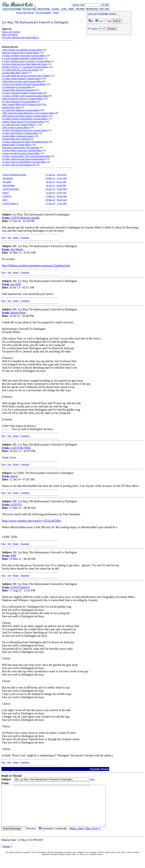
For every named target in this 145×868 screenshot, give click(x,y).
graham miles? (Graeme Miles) (17, 145)
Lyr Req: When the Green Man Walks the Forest (24, 64)
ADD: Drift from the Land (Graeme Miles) (22, 81)
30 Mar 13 (50, 178)
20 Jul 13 (50, 182)
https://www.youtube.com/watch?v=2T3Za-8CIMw (32, 521)
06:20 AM (62, 200)
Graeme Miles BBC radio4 (15, 73)
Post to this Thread (25, 12)
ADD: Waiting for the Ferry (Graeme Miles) (23, 99)
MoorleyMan (9, 185)
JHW (5, 200)
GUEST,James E (10, 203)
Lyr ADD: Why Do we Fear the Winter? (21, 70)
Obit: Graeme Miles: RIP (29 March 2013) (22, 104)
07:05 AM (61, 193)
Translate (25, 237)
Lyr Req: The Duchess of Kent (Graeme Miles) (24, 84)
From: (6, 218)
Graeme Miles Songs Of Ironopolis (18, 90)
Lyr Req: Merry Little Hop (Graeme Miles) (22, 150)
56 (44, 104)
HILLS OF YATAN (11, 32)
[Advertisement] (109, 59)
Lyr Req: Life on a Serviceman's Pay (19, 165)
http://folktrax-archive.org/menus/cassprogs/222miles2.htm (36, 266)
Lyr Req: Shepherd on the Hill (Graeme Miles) (24, 55)
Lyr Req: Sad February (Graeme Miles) (20, 133)
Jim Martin (8, 178)
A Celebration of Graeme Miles (17, 87)
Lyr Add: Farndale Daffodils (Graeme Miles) (23, 58)
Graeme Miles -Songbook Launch (18, 136)
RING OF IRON (10, 35)
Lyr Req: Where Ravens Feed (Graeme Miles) (23, 159)
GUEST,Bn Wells (11, 189)
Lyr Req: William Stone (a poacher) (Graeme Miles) (26, 61)
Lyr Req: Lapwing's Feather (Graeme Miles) (23, 93)
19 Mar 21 (50, 200)
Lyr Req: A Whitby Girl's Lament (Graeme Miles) (25, 96)
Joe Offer (7, 182)
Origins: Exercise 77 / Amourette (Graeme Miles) (25, 67)
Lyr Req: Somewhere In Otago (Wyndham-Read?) (25, 142)
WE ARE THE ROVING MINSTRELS (20, 37)
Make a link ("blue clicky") (85, 836)
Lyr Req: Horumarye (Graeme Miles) (19, 101)
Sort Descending (43, 12)
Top (9, 237)
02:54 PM (62, 175)
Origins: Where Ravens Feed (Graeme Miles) (23, 122)
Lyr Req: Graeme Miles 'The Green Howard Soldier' (26, 156)
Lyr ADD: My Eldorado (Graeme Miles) (21, 110)
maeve (6, 193)
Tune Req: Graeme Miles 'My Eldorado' (21, 147)
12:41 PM (62, 203)
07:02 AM (62, 178)
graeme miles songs (11, 107)
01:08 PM (61, 185)
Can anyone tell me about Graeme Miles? (21, 153)
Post (3, 237)
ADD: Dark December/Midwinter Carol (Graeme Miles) (28, 113)
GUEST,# (7, 196)
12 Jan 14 (50, 193)
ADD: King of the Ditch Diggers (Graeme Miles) (25, 116)
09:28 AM (62, 196)
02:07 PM (62, 189)
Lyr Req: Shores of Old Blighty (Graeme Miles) (24, 162)
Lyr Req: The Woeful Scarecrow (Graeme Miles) (25, 130)
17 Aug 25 (50, 203)
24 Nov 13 (50, 189)
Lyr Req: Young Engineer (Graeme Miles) (22, 78)
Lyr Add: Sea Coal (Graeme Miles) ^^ (20, 124)
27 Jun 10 (51, 175)
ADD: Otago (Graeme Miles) (16, 127)
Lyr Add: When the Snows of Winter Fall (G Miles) (26, 76)
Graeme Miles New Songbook (16, 139)
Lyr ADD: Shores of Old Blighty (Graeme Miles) (25, 119)
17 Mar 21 (50, 196)
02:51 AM (61, 182)
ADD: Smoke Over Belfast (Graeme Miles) (22, 50)
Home (56, 12)
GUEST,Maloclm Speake (14, 175)
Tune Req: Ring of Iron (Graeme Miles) (21, 53)
